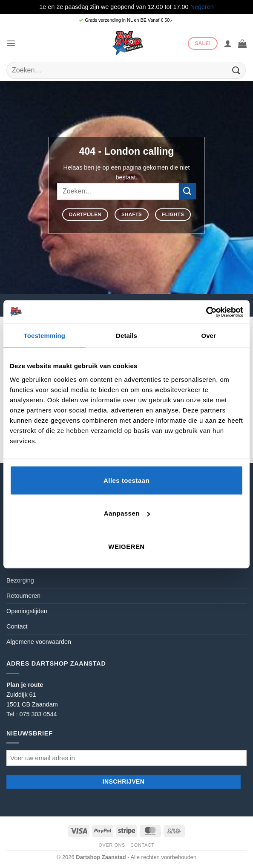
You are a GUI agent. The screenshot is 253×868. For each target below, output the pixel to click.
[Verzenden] (236, 70)
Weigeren (126, 546)
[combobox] (126, 70)
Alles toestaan (126, 480)
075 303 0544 (38, 714)
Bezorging (20, 580)
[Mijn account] (228, 43)
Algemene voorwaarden (39, 642)
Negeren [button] (202, 7)
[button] (11, 43)
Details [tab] (126, 336)
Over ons (112, 845)
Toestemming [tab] (45, 336)
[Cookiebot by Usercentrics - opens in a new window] (206, 312)
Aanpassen (127, 513)
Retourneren (23, 596)
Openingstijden (27, 611)
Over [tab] (208, 336)
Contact (17, 626)
